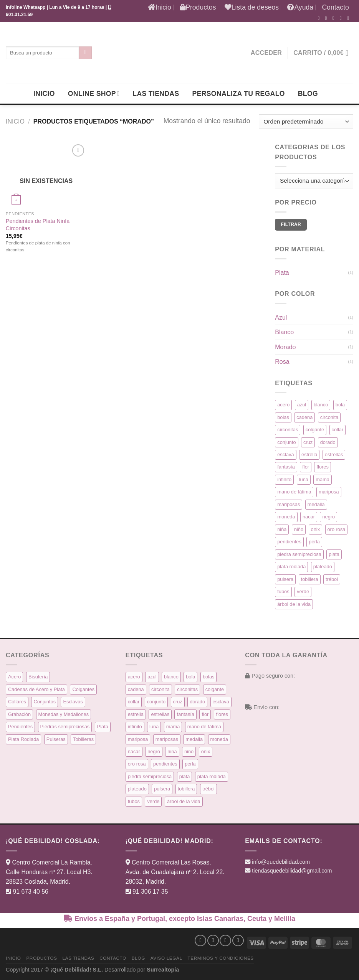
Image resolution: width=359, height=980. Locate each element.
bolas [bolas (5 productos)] (283, 417)
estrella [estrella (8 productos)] (309, 455)
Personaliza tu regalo (238, 94)
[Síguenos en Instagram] (328, 18)
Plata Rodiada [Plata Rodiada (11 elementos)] (23, 739)
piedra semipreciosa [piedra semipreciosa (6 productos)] (299, 554)
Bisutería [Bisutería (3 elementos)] (38, 677)
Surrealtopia (163, 970)
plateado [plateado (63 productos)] (323, 567)
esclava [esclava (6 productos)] (285, 455)
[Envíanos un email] (342, 18)
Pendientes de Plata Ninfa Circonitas (38, 225)
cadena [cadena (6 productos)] (304, 417)
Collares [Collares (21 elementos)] (17, 702)
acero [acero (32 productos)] (283, 405)
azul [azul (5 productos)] (302, 405)
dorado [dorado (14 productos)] (328, 442)
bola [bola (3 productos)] (340, 405)
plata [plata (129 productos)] (334, 554)
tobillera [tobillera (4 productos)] (310, 579)
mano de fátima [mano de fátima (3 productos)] (294, 492)
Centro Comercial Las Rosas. (171, 862)
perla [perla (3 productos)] (314, 542)
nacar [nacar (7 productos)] (309, 517)
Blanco (284, 332)
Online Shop (94, 94)
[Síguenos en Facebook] (320, 18)
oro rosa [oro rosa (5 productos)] (337, 529)
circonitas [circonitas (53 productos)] (288, 430)
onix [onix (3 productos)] (315, 529)
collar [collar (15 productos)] (338, 430)
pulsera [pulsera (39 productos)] (285, 579)
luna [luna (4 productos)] (304, 479)
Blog (308, 94)
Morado (285, 347)
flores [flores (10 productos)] (322, 467)
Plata (282, 273)
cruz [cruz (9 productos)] (308, 442)
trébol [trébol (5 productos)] (332, 579)
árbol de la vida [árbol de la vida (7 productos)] (294, 604)
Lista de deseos (252, 7)
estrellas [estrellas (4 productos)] (334, 455)
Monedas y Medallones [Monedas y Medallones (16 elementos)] (64, 714)
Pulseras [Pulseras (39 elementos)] (56, 739)
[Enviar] (85, 53)
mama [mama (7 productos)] (323, 479)
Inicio (160, 7)
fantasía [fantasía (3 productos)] (286, 467)
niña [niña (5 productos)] (282, 529)
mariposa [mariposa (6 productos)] (329, 492)
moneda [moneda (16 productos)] (286, 517)
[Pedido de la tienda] (306, 122)
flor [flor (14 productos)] (306, 467)
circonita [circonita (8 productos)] (329, 417)
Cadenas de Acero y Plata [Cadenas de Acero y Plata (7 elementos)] (36, 689)
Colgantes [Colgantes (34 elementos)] (83, 689)
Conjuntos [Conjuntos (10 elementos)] (45, 702)
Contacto (335, 7)
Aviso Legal (166, 958)
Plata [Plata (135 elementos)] (103, 727)
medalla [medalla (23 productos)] (316, 504)
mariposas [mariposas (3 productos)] (289, 504)
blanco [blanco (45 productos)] (321, 405)
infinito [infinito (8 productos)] (284, 479)
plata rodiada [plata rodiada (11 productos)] (291, 567)
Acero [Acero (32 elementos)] (14, 677)
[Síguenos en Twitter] (335, 18)
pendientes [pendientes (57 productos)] (289, 542)
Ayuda (300, 7)
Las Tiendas (156, 94)
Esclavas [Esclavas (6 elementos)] (73, 702)
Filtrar (291, 224)
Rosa (282, 362)
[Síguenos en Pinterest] (349, 18)
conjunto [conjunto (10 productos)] (286, 442)
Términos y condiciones (220, 958)
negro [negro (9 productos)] (328, 517)
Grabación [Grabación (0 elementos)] (19, 714)
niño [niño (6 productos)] (299, 529)
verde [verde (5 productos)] (303, 591)
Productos (198, 7)
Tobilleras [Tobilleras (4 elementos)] (83, 739)
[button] (266, 53)
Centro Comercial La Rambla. (52, 862)
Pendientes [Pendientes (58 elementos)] (20, 727)
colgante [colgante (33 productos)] (315, 430)
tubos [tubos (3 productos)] (283, 591)
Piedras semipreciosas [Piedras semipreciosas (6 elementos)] (65, 727)
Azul (281, 318)
